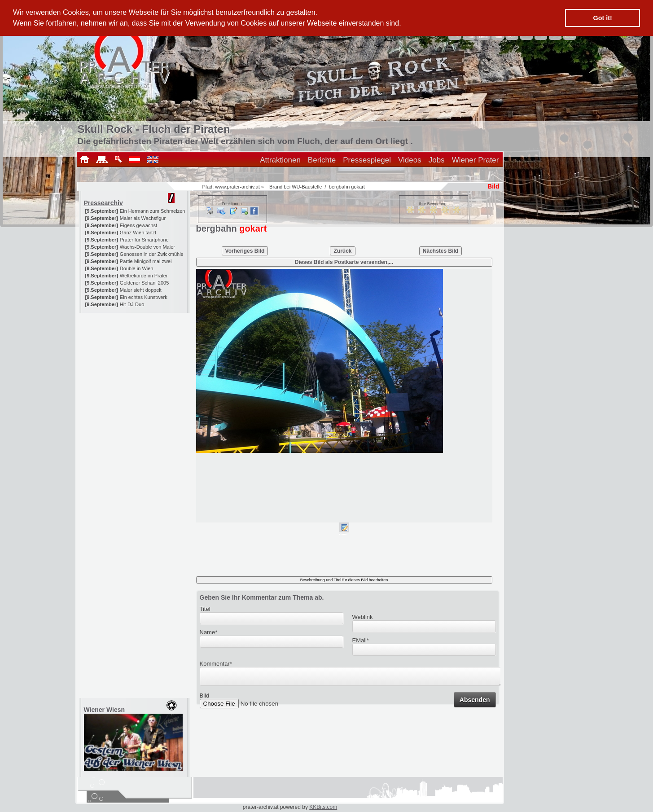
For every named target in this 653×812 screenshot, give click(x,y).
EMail (361, 640)
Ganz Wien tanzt (138, 233)
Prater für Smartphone (144, 240)
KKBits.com (323, 807)
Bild (205, 698)
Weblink (363, 617)
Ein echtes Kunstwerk (144, 297)
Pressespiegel (367, 160)
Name (209, 632)
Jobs (437, 160)
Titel (205, 609)
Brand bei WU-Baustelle (296, 187)
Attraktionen (280, 160)
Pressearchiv (103, 203)
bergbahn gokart (347, 187)
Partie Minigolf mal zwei (146, 261)
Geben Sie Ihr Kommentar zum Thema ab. (262, 597)
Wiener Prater (476, 160)
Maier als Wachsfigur (143, 218)
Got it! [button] (603, 18)
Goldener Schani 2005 (144, 283)
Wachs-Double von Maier (147, 247)
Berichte (322, 160)
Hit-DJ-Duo (132, 304)
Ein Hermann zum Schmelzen (153, 211)
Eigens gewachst (138, 225)
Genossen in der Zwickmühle (152, 254)
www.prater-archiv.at (237, 187)
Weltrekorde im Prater (144, 276)
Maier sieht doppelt (141, 290)
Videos (410, 160)
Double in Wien (137, 268)
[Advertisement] (135, 369)
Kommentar (216, 664)
